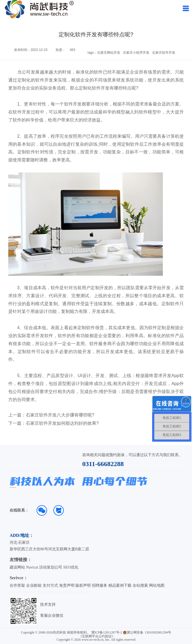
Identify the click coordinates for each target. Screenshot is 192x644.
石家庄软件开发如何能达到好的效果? (62, 423)
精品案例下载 (120, 585)
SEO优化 (71, 567)
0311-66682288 (103, 464)
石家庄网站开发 (109, 53)
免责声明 (67, 585)
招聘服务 (100, 585)
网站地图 (157, 585)
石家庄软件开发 (164, 53)
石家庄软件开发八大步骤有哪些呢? (60, 415)
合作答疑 (17, 585)
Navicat (32, 567)
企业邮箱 (34, 585)
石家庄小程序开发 (136, 53)
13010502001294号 (158, 632)
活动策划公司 (51, 567)
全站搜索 (140, 585)
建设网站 (17, 567)
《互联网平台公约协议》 (97, 636)
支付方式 (50, 585)
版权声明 (83, 585)
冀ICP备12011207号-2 (107, 632)
